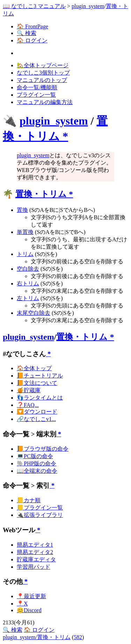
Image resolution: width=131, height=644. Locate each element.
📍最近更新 (31, 596)
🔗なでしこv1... (36, 419)
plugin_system (88, 6)
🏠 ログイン (32, 40)
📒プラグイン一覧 (40, 508)
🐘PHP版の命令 (37, 463)
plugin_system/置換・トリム (37, 637)
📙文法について (37, 383)
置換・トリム (41, 194)
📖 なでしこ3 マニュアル (34, 6)
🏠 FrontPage (32, 26)
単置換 (25, 232)
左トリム (28, 298)
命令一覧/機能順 (37, 87)
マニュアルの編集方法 (45, 102)
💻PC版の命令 (35, 456)
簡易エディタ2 (35, 552)
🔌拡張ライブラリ (40, 515)
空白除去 (28, 269)
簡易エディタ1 (35, 545)
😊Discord (29, 610)
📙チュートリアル (40, 376)
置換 (22, 210)
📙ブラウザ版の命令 (43, 449)
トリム (25, 254)
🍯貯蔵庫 (29, 390)
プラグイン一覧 (36, 95)
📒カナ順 (29, 500)
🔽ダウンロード (37, 412)
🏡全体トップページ (43, 65)
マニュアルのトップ (42, 80)
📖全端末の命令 (37, 471)
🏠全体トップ (34, 368)
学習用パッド (34, 567)
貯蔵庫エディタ (36, 559)
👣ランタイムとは (40, 398)
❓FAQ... (28, 405)
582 (78, 637)
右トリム (28, 283)
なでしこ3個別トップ (43, 73)
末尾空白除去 (34, 313)
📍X (22, 604)
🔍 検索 (27, 33)
